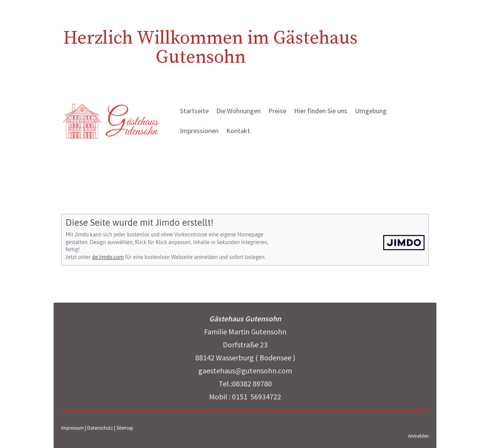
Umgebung (371, 111)
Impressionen (199, 131)
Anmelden (418, 436)
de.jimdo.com (108, 257)
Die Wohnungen (238, 111)
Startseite (194, 111)
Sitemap (125, 428)
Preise (277, 111)
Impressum (73, 428)
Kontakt (238, 131)
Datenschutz (100, 428)
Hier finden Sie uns (321, 111)
